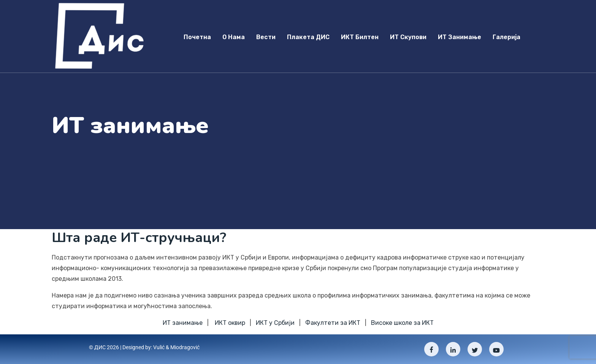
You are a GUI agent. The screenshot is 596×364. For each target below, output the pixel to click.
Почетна (197, 37)
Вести (266, 37)
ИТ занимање (460, 37)
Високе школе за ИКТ (402, 323)
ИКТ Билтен (360, 37)
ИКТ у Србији (275, 323)
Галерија (506, 37)
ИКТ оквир (230, 323)
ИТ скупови (408, 37)
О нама (234, 37)
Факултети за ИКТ (333, 323)
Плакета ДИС (308, 37)
